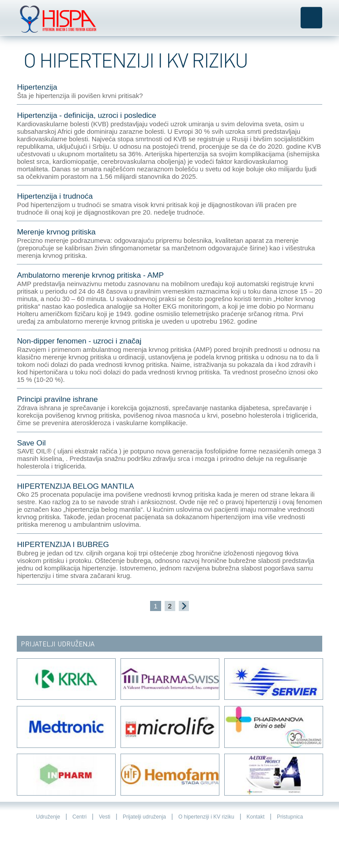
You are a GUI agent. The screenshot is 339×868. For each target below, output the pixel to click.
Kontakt (256, 817)
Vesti (105, 817)
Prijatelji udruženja (144, 817)
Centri (79, 817)
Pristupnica (290, 817)
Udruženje (48, 817)
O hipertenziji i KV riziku (206, 817)
